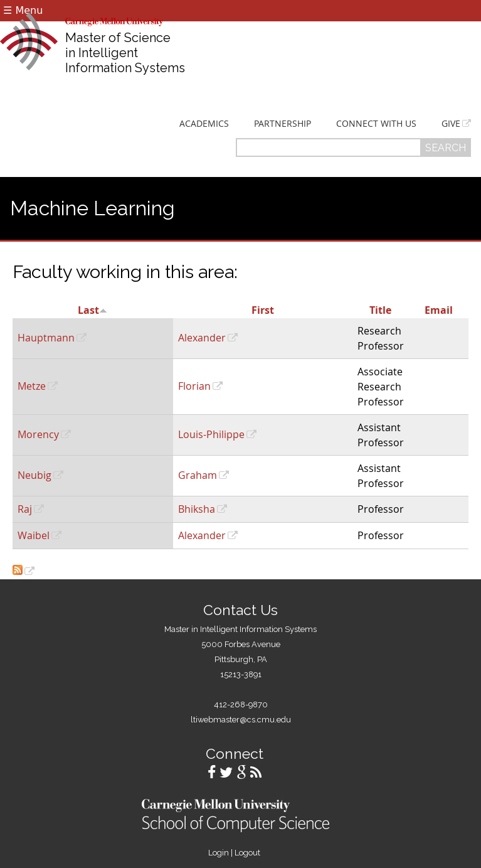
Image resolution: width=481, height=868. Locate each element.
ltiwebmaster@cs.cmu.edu (241, 720)
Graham (198, 475)
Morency (38, 434)
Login (219, 853)
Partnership (283, 124)
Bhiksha (197, 509)
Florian (194, 386)
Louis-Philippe (211, 434)
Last (92, 310)
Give (451, 124)
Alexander (202, 338)
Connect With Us (376, 124)
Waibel (34, 535)
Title (380, 310)
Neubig (34, 475)
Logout (247, 853)
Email (439, 310)
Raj (25, 509)
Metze (32, 386)
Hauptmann (46, 338)
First (263, 310)
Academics (204, 124)
